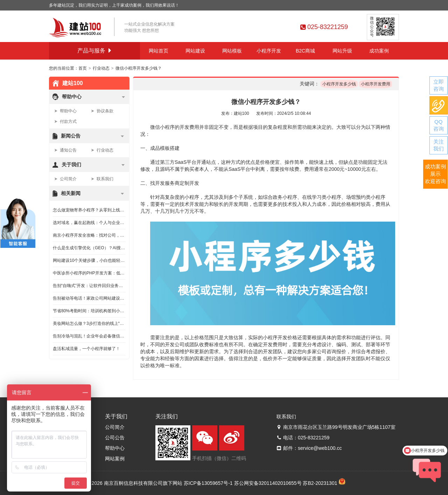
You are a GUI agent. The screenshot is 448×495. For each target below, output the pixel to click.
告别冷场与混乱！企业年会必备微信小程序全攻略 (89, 336)
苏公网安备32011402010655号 (268, 483)
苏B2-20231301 (320, 483)
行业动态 (101, 68)
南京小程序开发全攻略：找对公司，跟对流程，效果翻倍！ (89, 235)
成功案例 (379, 51)
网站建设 (195, 51)
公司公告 (115, 438)
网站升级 (342, 51)
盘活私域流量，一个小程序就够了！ (86, 349)
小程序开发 (269, 51)
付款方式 (68, 121)
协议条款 (105, 111)
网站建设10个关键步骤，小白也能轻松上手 (89, 260)
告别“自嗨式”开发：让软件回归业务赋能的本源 (89, 286)
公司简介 (68, 179)
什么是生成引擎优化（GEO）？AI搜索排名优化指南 (89, 248)
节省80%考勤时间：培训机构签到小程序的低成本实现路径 (89, 311)
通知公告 (68, 150)
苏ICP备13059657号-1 (208, 483)
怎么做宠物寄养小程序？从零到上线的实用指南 (89, 210)
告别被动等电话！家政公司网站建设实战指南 (89, 298)
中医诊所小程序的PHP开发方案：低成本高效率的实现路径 (89, 273)
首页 (83, 68)
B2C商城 (305, 51)
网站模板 (232, 51)
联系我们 (105, 179)
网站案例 (115, 459)
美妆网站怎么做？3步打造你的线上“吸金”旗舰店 (89, 323)
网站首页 (159, 51)
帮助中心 (68, 111)
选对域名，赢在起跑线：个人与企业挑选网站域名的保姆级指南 (89, 223)
